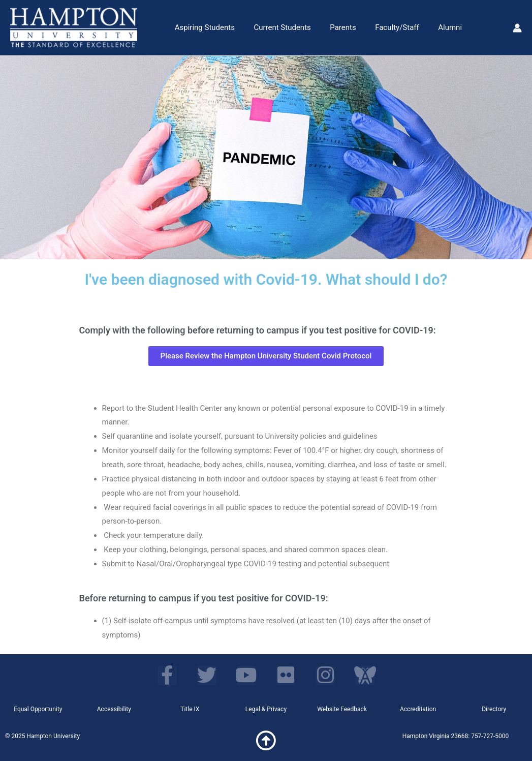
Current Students (276, 27)
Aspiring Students (203, 27)
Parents (334, 27)
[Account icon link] (517, 28)
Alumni (433, 27)
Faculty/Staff (384, 27)
